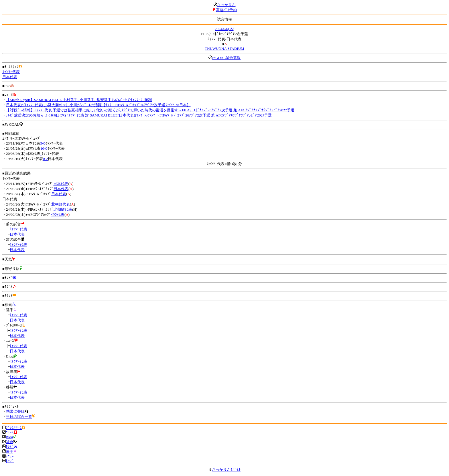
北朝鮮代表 (61, 204)
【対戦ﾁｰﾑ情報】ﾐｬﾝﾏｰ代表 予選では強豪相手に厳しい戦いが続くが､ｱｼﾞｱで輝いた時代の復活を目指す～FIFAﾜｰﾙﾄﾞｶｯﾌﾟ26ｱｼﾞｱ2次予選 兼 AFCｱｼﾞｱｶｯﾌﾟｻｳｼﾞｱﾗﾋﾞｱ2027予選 (150, 110)
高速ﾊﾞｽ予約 (226, 10)
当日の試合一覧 (19, 417)
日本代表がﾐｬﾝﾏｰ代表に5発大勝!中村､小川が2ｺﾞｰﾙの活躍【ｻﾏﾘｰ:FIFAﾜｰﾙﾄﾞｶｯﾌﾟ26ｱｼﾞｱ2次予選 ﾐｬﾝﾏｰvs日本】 (98, 105)
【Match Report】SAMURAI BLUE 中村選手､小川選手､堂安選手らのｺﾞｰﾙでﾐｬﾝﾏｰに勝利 (79, 100)
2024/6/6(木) (224, 29)
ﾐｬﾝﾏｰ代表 (11, 72)
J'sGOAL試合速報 (226, 58)
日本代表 (10, 77)
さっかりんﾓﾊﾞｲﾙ (224, 470)
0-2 (45, 159)
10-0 (44, 148)
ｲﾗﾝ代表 (58, 215)
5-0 (43, 143)
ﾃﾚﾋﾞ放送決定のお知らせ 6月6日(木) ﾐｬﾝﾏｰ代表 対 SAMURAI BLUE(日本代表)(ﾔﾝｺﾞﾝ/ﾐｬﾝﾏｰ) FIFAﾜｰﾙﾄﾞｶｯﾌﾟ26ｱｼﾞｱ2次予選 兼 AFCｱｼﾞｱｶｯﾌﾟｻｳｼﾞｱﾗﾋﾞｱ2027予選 (139, 115)
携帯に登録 (15, 411)
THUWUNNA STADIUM (224, 49)
